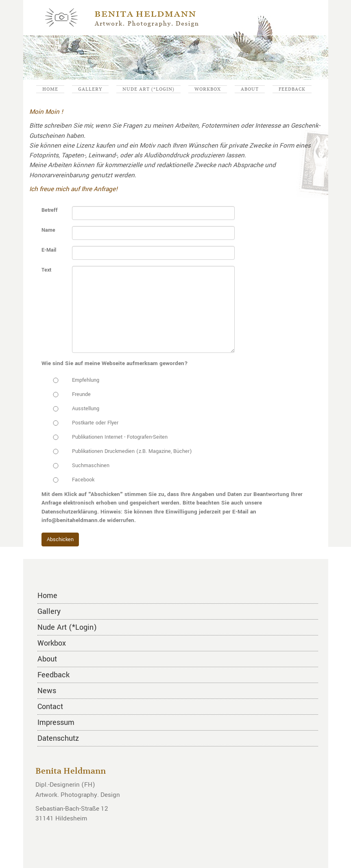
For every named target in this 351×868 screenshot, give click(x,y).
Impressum (56, 722)
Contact (50, 707)
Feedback (292, 89)
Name (48, 230)
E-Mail (49, 250)
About (250, 89)
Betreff (50, 210)
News (47, 691)
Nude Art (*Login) (148, 89)
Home (50, 89)
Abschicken (60, 540)
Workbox (208, 89)
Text (46, 270)
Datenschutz (58, 738)
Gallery (90, 89)
